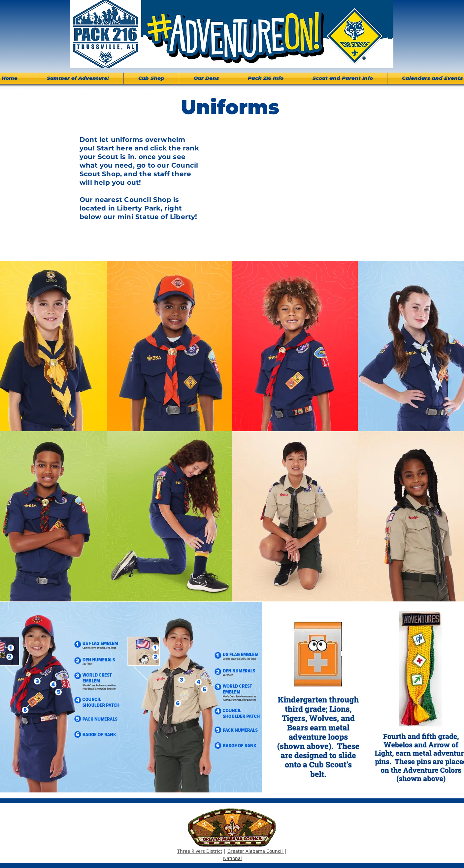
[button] (265, 78)
